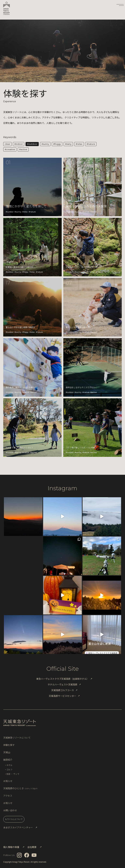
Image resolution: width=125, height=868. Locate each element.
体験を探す (9, 745)
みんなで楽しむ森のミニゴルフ (19, 447)
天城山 (7, 752)
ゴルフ (9, 769)
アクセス (8, 796)
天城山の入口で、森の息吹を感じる (81, 267)
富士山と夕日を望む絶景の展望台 (20, 327)
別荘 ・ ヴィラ (13, 774)
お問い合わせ (10, 810)
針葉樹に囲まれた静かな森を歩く (20, 267)
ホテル (9, 765)
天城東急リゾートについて (17, 738)
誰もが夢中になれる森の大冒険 (86, 206)
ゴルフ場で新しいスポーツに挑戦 (80, 447)
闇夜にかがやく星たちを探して (26, 206)
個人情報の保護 (11, 847)
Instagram (62, 488)
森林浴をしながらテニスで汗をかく (81, 387)
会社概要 (32, 847)
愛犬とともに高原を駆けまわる (79, 327)
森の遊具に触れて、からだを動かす (21, 387)
